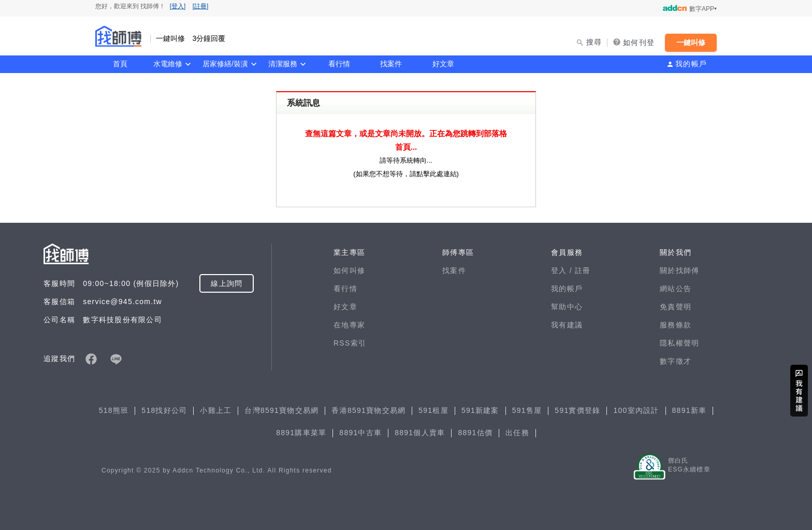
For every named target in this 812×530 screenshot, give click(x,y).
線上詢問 (227, 283)
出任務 (517, 433)
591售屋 (527, 410)
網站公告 (676, 289)
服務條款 (676, 325)
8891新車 (690, 410)
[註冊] (201, 6)
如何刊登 (639, 42)
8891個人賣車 (420, 433)
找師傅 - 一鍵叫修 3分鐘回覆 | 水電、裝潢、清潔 (119, 36)
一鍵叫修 (691, 42)
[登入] (178, 6)
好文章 (443, 64)
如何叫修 (349, 270)
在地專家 (349, 325)
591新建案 (480, 410)
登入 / (563, 270)
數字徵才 (676, 361)
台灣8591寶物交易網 (281, 410)
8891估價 (475, 433)
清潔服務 (283, 64)
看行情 (339, 64)
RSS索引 (350, 343)
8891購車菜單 (301, 433)
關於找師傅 (679, 270)
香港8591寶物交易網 (368, 410)
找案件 (391, 64)
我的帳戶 (691, 64)
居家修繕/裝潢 (225, 64)
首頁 (120, 64)
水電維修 (168, 64)
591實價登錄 (577, 410)
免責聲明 (676, 307)
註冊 (583, 270)
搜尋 (594, 42)
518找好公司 (164, 410)
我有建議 (567, 325)
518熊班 (114, 410)
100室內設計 (636, 410)
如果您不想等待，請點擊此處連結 (406, 174)
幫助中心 (567, 307)
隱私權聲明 (679, 343)
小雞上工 (216, 410)
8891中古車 (360, 433)
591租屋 (433, 410)
